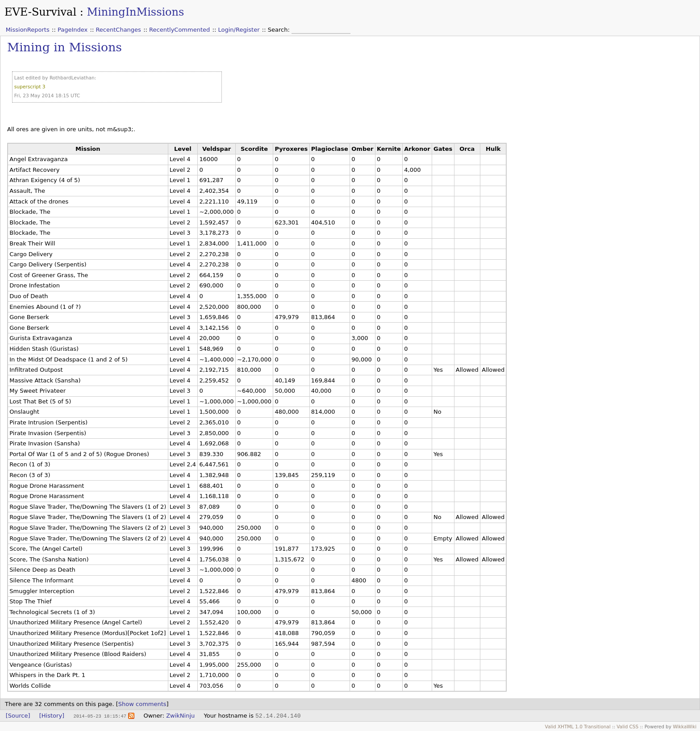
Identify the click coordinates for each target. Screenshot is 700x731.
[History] (52, 716)
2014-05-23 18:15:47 (100, 716)
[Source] (18, 716)
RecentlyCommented (179, 30)
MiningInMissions (135, 12)
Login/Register (239, 30)
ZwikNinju (180, 716)
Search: (280, 30)
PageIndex (73, 30)
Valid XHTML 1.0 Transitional (578, 727)
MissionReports (28, 30)
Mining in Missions (65, 47)
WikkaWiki (685, 727)
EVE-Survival (40, 12)
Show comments (142, 704)
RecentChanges (118, 30)
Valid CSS (627, 727)
